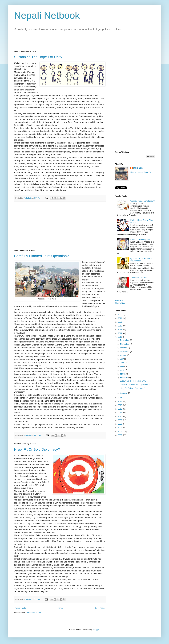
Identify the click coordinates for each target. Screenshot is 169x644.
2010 (120, 416)
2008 (120, 424)
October (124, 348)
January (124, 393)
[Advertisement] (52, 40)
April (122, 370)
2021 (120, 318)
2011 (120, 413)
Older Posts (99, 608)
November (125, 344)
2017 (120, 333)
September (125, 352)
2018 (120, 330)
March (123, 374)
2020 (120, 322)
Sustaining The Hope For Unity (38, 57)
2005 (120, 435)
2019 (120, 326)
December (125, 340)
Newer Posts (20, 608)
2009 (120, 420)
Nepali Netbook (47, 15)
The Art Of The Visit (139, 278)
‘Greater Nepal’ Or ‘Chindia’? (143, 201)
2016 (120, 337)
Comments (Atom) (34, 613)
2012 (120, 409)
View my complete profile (141, 172)
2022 (120, 315)
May (122, 366)
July (122, 359)
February (124, 378)
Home (60, 608)
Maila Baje (138, 168)
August (123, 355)
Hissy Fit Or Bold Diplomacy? (37, 449)
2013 (120, 405)
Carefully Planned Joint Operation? (41, 256)
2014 (120, 402)
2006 (120, 431)
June (123, 363)
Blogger (96, 630)
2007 (120, 428)
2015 (120, 398)
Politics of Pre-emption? (141, 239)
